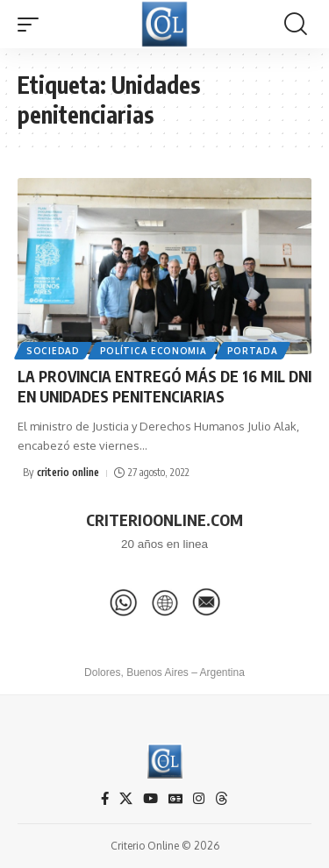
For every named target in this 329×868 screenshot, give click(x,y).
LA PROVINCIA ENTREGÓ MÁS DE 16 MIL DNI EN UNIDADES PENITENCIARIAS (164, 387)
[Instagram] (199, 799)
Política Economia (154, 351)
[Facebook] (105, 799)
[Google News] (175, 799)
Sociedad (53, 351)
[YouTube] (150, 799)
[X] (126, 799)
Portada (253, 351)
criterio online (68, 472)
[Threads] (222, 799)
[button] (32, 25)
